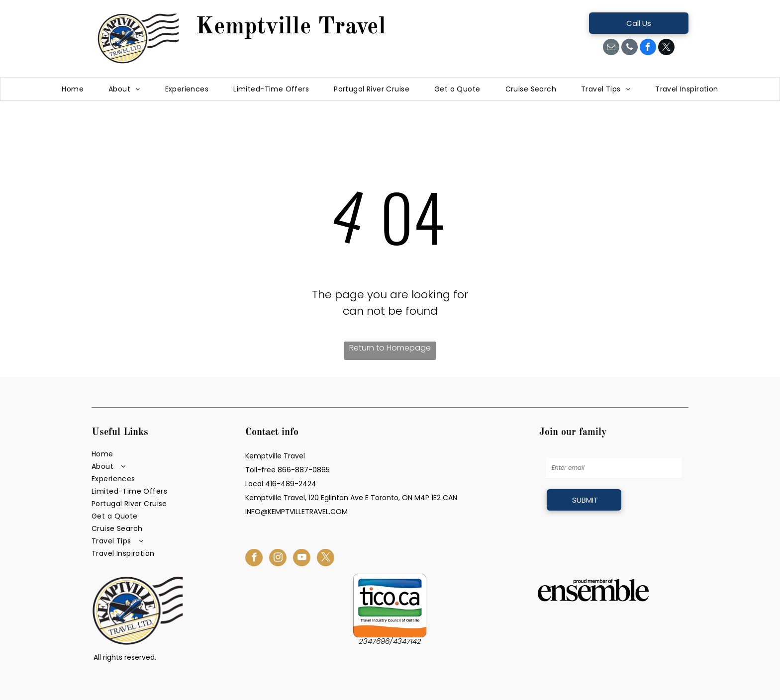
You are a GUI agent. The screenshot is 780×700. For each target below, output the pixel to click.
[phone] (630, 48)
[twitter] (666, 48)
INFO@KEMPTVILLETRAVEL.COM (296, 512)
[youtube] (302, 559)
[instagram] (278, 559)
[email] (611, 48)
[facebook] (648, 48)
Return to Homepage (390, 348)
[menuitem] (73, 89)
